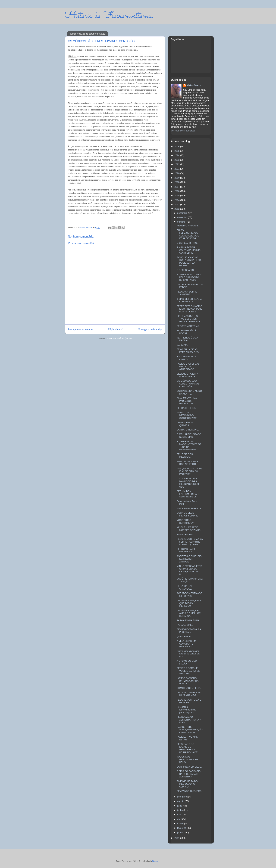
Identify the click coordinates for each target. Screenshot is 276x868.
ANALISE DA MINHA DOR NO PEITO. (187, 463)
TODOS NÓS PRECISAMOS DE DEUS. (187, 759)
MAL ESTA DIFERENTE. (189, 508)
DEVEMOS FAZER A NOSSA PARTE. (187, 375)
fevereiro (182, 828)
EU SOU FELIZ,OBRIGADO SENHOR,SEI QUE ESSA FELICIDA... (188, 234)
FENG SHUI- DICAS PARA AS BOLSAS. (188, 351)
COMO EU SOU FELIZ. (189, 688)
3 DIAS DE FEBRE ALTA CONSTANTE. (189, 300)
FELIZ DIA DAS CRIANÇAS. (184, 587)
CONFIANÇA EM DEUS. (189, 767)
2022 (177, 164)
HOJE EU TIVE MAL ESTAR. (187, 738)
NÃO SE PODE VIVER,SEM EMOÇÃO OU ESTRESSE (189, 730)
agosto (181, 801)
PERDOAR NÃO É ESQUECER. (186, 550)
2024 (177, 155)
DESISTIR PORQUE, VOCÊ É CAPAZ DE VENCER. (188, 671)
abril (180, 819)
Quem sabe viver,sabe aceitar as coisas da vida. (188, 654)
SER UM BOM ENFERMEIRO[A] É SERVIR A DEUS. (188, 494)
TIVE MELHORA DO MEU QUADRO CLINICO (187, 784)
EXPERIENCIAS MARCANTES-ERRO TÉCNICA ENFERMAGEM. (189, 446)
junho (180, 810)
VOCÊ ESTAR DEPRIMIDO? (185, 521)
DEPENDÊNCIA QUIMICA (185, 424)
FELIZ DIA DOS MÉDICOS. (185, 456)
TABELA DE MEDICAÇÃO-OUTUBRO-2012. (187, 415)
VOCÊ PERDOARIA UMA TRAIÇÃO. (190, 580)
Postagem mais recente (81, 329)
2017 (177, 187)
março (181, 824)
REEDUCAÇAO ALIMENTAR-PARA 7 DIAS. (189, 720)
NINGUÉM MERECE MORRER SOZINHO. (189, 529)
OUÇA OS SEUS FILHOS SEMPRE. (187, 514)
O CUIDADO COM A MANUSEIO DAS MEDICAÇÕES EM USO (188, 483)
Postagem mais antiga (150, 329)
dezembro (183, 213)
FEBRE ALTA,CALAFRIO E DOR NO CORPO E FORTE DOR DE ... (189, 309)
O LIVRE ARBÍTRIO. (187, 243)
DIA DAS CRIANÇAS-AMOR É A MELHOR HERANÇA (189, 613)
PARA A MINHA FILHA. (188, 620)
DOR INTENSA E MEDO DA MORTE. (189, 392)
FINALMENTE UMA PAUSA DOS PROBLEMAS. (187, 401)
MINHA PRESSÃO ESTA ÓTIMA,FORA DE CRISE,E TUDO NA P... (189, 570)
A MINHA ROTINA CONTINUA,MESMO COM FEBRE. (189, 250)
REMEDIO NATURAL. (188, 226)
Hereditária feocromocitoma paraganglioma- (186, 710)
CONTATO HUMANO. (188, 430)
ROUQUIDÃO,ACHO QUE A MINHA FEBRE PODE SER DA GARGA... (189, 261)
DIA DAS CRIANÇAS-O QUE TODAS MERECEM (189, 603)
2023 (177, 160)
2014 (177, 200)
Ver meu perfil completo (183, 131)
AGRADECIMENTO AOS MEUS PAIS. (189, 595)
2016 (177, 191)
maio (180, 815)
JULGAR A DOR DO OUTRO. (187, 358)
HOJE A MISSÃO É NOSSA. (186, 332)
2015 (177, 196)
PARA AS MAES (185, 625)
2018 (177, 182)
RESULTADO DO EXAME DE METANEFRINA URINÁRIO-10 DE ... (188, 748)
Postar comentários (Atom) (119, 338)
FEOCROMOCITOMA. (188, 326)
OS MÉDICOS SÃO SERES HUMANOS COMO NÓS (188, 384)
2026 (177, 147)
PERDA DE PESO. (186, 408)
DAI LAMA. (182, 345)
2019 (177, 178)
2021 (177, 169)
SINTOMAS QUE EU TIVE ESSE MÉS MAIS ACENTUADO (188, 319)
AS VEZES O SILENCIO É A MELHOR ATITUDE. (189, 559)
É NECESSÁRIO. (185, 270)
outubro (181, 222)
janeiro (181, 832)
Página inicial (116, 329)
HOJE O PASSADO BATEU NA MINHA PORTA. (187, 681)
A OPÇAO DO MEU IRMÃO (187, 662)
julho (180, 806)
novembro (183, 217)
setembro (182, 797)
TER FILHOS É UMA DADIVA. (187, 339)
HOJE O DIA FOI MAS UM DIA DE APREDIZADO (188, 367)
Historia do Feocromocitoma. (109, 16)
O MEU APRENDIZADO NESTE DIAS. (189, 436)
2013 (177, 204)
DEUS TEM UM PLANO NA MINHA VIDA (189, 694)
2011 (177, 838)
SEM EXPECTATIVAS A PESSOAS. (189, 631)
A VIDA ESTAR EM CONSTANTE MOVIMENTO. (186, 644)
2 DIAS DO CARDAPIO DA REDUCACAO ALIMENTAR (189, 774)
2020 (177, 173)
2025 (177, 151)
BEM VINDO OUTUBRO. (189, 791)
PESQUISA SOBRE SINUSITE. (187, 293)
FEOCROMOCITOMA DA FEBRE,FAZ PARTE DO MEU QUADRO (189, 542)
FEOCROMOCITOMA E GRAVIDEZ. (189, 701)
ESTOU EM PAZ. (185, 535)
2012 (177, 209)
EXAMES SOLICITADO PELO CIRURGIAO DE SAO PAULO (189, 277)
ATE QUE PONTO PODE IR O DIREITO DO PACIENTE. (189, 471)
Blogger (156, 861)
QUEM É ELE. (184, 637)
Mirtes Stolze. (194, 85)
